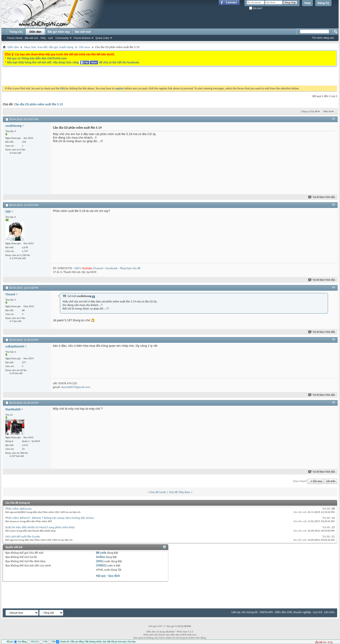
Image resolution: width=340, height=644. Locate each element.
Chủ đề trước (158, 492)
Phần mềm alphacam (19, 509)
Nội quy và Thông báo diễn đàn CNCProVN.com (37, 58)
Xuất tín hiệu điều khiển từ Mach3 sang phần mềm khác (40, 527)
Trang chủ (16, 32)
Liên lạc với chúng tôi (244, 612)
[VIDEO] (101, 565)
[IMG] (100, 561)
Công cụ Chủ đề (309, 111)
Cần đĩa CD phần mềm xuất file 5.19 (39, 104)
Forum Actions (82, 38)
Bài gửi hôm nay (59, 32)
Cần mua (84, 47)
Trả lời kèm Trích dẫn (322, 197)
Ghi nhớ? (256, 8)
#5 (334, 402)
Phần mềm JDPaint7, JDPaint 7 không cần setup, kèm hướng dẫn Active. (50, 518)
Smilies (101, 557)
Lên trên (331, 481)
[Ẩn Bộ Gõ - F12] (324, 642)
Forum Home (15, 38)
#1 (334, 119)
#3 (334, 287)
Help (307, 3)
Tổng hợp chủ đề (130, 268)
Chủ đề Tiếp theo (180, 492)
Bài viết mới (31, 38)
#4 (334, 339)
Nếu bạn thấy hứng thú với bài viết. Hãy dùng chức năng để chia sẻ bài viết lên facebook (73, 62)
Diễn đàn (35, 32)
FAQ (43, 38)
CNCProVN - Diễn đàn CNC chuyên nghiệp (285, 612)
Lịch (51, 38)
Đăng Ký (323, 3)
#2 (334, 205)
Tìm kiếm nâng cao (323, 38)
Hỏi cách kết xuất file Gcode (23, 536)
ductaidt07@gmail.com (76, 387)
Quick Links (102, 38)
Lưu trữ (318, 612)
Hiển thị (327, 111)
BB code (101, 553)
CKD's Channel (89, 268)
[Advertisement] (110, 77)
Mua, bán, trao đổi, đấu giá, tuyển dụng (49, 47)
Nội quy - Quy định (108, 576)
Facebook (111, 268)
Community (62, 38)
